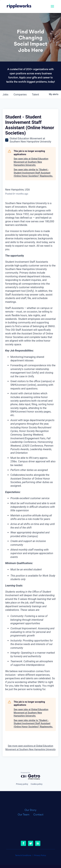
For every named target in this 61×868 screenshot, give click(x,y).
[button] (52, 8)
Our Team (25, 815)
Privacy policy (22, 784)
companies (20, 95)
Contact (38, 815)
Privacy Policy (40, 856)
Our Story (30, 810)
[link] (19, 6)
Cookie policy (37, 784)
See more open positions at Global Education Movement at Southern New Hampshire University (30, 748)
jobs (5, 95)
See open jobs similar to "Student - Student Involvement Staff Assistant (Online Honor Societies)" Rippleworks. (33, 173)
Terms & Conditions (23, 856)
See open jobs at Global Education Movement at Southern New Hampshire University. (31, 162)
